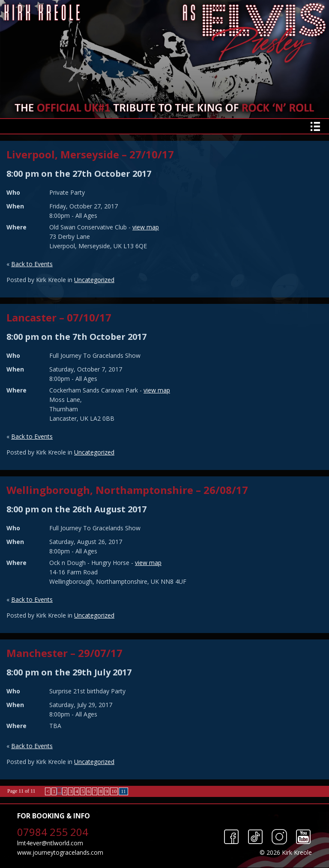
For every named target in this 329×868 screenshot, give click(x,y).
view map (146, 227)
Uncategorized (94, 280)
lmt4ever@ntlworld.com (50, 843)
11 (123, 791)
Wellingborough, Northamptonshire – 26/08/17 (127, 490)
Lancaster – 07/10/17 (59, 317)
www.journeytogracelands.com (60, 852)
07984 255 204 (53, 832)
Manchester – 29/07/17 (64, 653)
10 (114, 791)
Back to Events (32, 264)
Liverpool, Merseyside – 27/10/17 (90, 154)
